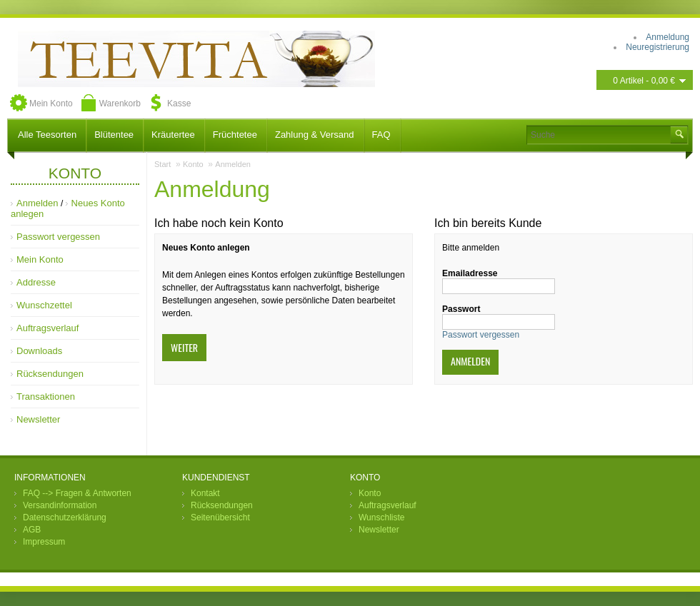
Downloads (39, 351)
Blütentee (114, 135)
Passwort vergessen (58, 237)
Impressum (44, 542)
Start (162, 164)
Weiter (184, 347)
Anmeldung (667, 37)
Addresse (36, 282)
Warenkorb (120, 103)
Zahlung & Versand (315, 135)
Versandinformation (60, 505)
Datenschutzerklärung (65, 517)
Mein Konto (51, 103)
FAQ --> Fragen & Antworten (77, 493)
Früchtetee (235, 135)
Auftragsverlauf (47, 328)
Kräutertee (173, 135)
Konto (193, 164)
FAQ (381, 135)
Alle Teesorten (47, 135)
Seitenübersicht (220, 517)
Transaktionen (46, 397)
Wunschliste (381, 517)
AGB (32, 530)
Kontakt (205, 493)
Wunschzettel (44, 305)
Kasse (179, 103)
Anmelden (37, 203)
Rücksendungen (50, 374)
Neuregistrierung (657, 47)
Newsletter (38, 419)
